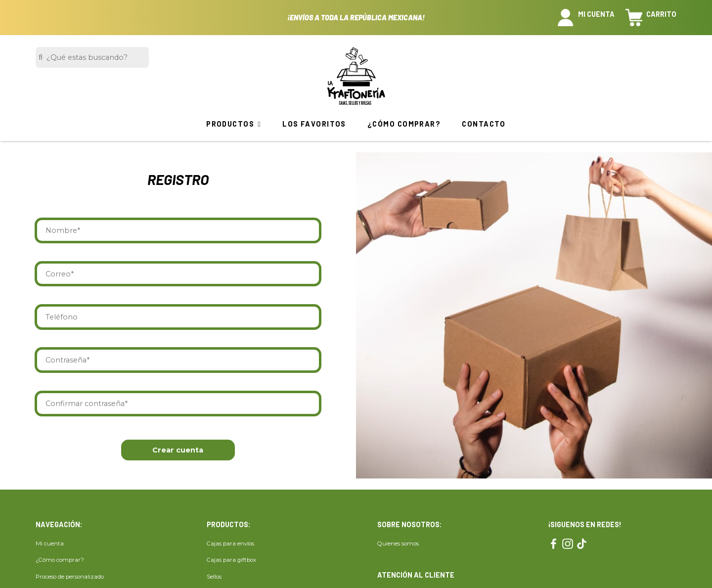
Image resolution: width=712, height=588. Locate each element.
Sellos (214, 577)
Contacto (484, 124)
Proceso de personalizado (70, 577)
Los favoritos (314, 124)
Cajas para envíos (230, 543)
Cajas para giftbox (231, 560)
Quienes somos (398, 543)
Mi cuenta (50, 543)
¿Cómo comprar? (404, 124)
